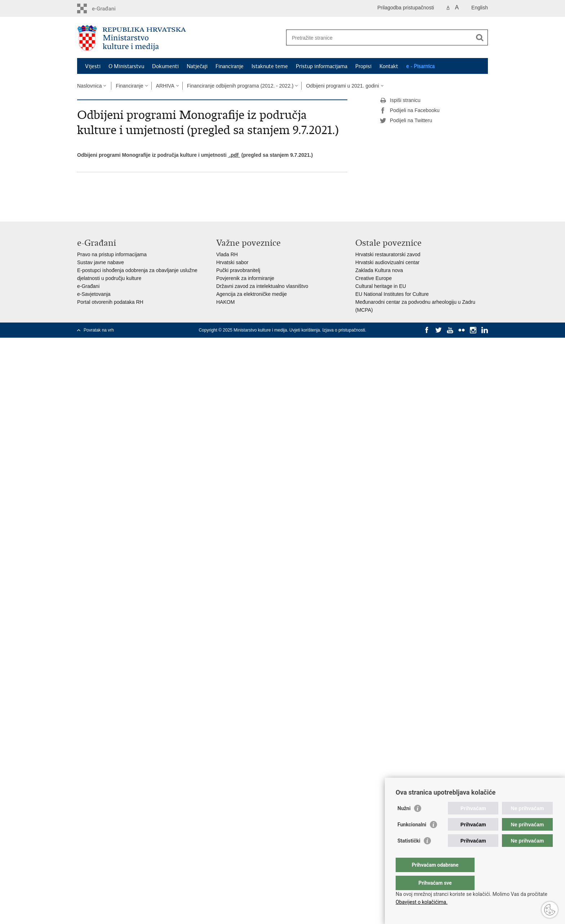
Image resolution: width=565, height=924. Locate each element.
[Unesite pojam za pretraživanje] (379, 38)
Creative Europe (373, 278)
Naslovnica (89, 86)
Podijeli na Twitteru (406, 121)
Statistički (409, 855)
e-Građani (88, 286)
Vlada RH (227, 254)
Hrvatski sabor (232, 262)
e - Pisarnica (420, 66)
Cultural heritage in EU (381, 286)
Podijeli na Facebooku (410, 111)
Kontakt (389, 66)
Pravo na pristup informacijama (112, 254)
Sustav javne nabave (101, 262)
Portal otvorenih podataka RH (110, 302)
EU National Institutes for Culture (392, 294)
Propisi (363, 66)
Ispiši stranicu (400, 101)
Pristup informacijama (322, 66)
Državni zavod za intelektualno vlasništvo (262, 286)
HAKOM (225, 302)
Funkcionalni (412, 839)
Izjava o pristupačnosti (344, 330)
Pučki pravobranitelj (238, 270)
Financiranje (230, 66)
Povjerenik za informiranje (245, 278)
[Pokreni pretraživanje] (480, 37)
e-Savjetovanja (94, 294)
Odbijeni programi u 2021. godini (342, 86)
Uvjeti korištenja (305, 330)
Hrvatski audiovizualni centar (387, 262)
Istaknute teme (270, 66)
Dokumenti (165, 66)
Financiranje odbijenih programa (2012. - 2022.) (240, 86)
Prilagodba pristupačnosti (406, 8)
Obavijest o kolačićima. (422, 902)
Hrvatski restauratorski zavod (388, 254)
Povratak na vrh (99, 330)
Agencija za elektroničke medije (252, 294)
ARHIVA (165, 86)
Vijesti (93, 66)
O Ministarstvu (126, 66)
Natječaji (197, 66)
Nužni (404, 823)
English (480, 8)
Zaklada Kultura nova (379, 270)
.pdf (234, 155)
